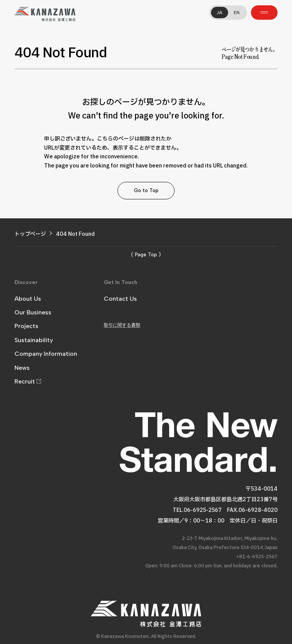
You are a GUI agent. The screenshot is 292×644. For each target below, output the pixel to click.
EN (237, 13)
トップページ (30, 234)
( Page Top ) (146, 255)
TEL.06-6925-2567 (197, 510)
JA (220, 13)
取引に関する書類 (122, 325)
